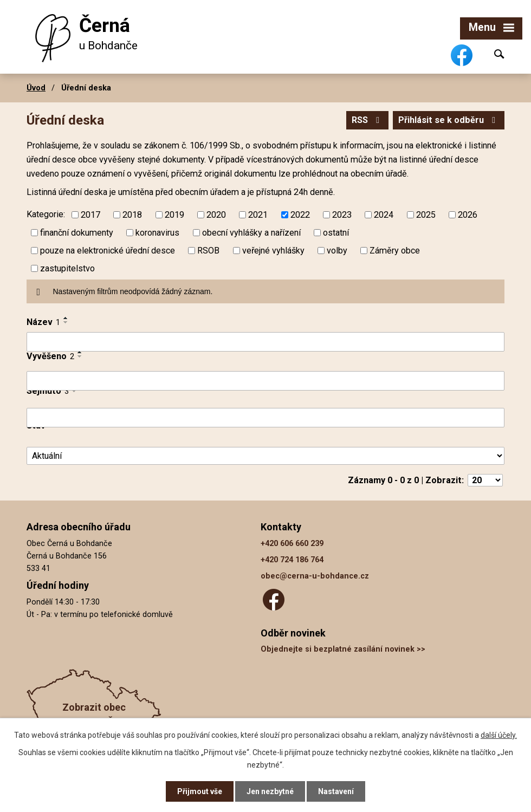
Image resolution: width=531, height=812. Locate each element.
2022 (300, 215)
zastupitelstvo (67, 268)
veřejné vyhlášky (273, 251)
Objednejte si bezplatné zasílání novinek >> (343, 649)
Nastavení (336, 791)
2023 (342, 215)
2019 (174, 215)
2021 (258, 215)
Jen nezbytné (270, 791)
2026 (468, 215)
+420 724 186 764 (292, 560)
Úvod (36, 88)
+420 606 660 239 (292, 544)
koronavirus (157, 233)
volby (337, 251)
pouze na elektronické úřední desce (108, 251)
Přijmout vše (200, 791)
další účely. (499, 735)
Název (43, 322)
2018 (132, 215)
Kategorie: (46, 214)
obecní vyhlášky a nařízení (251, 233)
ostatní (336, 233)
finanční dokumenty (77, 233)
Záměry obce (395, 251)
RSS (367, 120)
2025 (426, 215)
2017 (90, 215)
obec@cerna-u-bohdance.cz (315, 576)
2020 (216, 215)
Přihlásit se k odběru (449, 120)
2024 (384, 215)
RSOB (208, 251)
